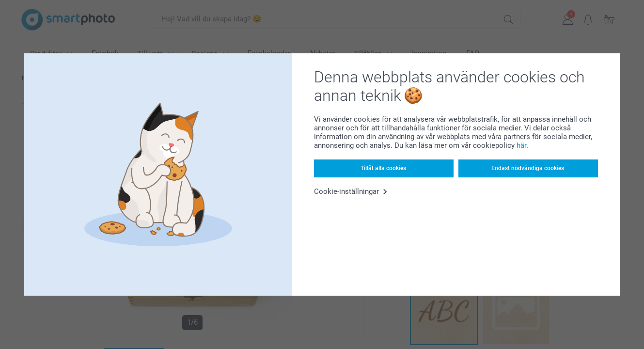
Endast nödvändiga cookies (528, 168)
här (521, 145)
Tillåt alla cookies (383, 168)
